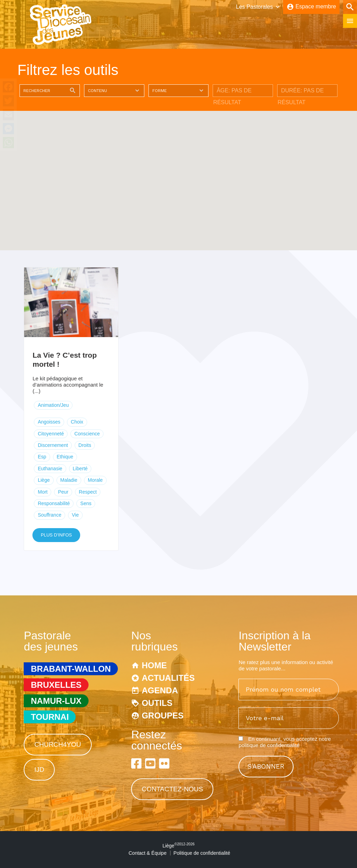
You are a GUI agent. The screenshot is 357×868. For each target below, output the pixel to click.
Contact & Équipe (148, 853)
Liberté (80, 469)
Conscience (87, 434)
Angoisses (49, 422)
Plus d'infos (56, 535)
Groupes (162, 715)
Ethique (65, 457)
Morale (95, 480)
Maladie (69, 480)
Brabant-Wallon (71, 669)
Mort (43, 492)
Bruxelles (56, 685)
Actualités (168, 678)
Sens (86, 503)
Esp (42, 457)
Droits (85, 445)
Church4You (58, 744)
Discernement (53, 445)
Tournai (50, 717)
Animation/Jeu (53, 405)
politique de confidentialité (269, 745)
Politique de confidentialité (202, 853)
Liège (44, 480)
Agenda (160, 690)
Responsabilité (54, 503)
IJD (39, 770)
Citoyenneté (51, 434)
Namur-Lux (56, 701)
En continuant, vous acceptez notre (284, 742)
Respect (88, 492)
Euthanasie (50, 469)
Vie (75, 515)
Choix (77, 422)
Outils (157, 703)
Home (154, 665)
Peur (63, 492)
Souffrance (49, 515)
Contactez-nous (172, 789)
